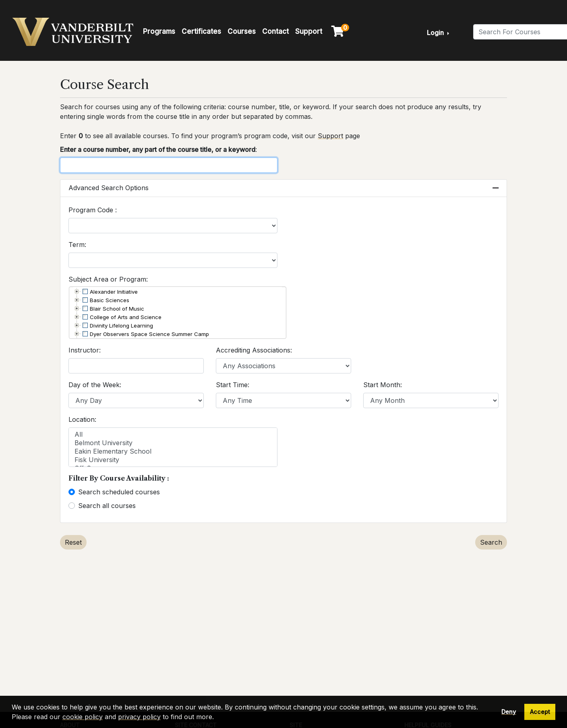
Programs (159, 31)
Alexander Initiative (114, 292)
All (173, 435)
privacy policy (139, 717)
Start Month (382, 385)
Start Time (232, 385)
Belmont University (173, 443)
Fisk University (173, 460)
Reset (73, 542)
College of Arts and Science (126, 317)
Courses (242, 31)
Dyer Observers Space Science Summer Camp (149, 334)
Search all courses (107, 506)
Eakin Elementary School (173, 451)
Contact (275, 31)
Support (309, 31)
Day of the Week (94, 385)
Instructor (84, 350)
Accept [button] (540, 712)
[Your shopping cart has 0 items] (338, 33)
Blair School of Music (117, 309)
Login (436, 33)
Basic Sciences (110, 300)
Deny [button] (509, 712)
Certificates (201, 31)
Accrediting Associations (253, 350)
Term (77, 245)
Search (491, 542)
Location (82, 419)
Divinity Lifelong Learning (121, 326)
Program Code (92, 210)
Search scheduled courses (119, 492)
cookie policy (83, 717)
